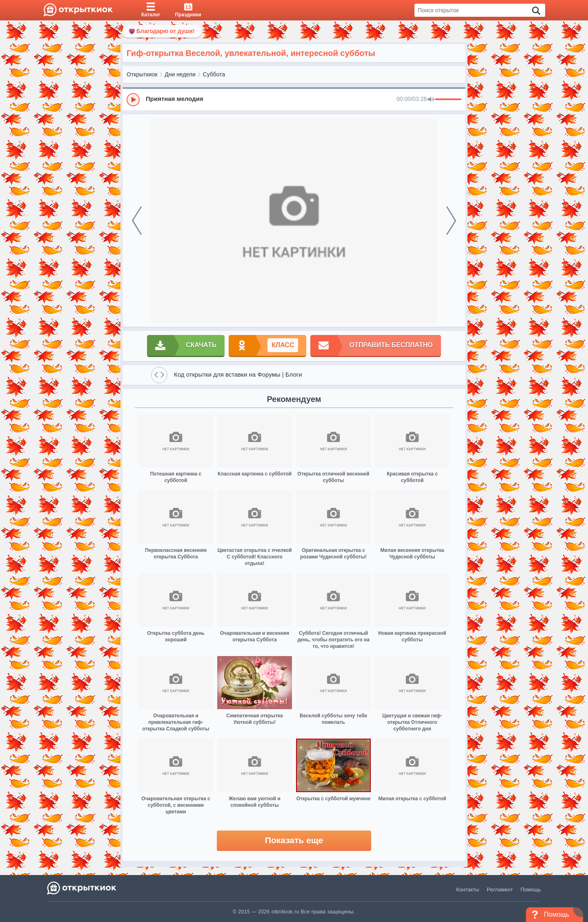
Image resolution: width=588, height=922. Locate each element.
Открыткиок (142, 74)
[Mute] (431, 100)
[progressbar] (448, 100)
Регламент (500, 890)
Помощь (531, 890)
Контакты (468, 890)
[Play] (133, 100)
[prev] (137, 221)
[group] (294, 99)
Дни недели (180, 74)
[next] (451, 221)
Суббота (214, 74)
